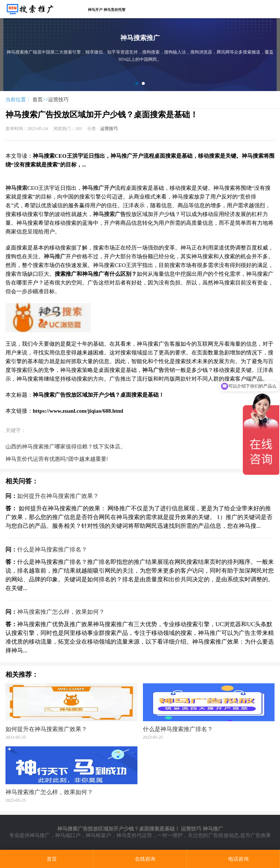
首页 (38, 100)
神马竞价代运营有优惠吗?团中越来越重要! (57, 459)
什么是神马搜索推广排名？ (52, 549)
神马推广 (40, 835)
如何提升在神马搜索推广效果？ (58, 496)
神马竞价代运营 (134, 835)
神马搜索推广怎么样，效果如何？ (61, 612)
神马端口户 (68, 835)
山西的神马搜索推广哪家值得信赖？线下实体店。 (66, 447)
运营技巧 (58, 100)
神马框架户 (98, 835)
